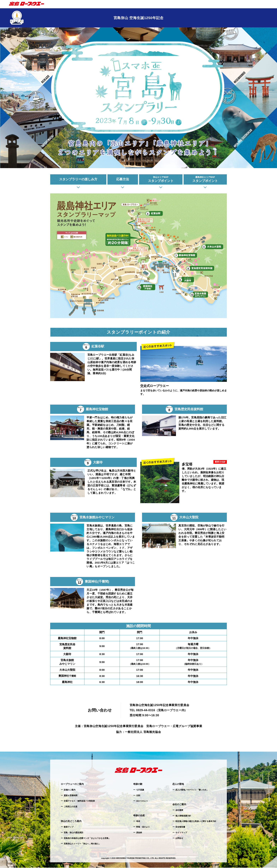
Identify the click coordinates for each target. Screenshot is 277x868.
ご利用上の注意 (71, 807)
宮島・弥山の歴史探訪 (73, 833)
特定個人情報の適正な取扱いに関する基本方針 (196, 822)
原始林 (139, 833)
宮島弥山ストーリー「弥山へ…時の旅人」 (82, 844)
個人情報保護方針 (183, 816)
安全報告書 (180, 827)
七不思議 (140, 790)
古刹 (138, 796)
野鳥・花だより (143, 827)
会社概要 (179, 810)
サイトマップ (181, 833)
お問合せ (179, 839)
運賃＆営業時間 (71, 796)
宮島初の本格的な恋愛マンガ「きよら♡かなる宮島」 (87, 839)
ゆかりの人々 (142, 801)
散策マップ (69, 827)
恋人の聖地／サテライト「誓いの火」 (192, 790)
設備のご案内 (70, 790)
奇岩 (138, 822)
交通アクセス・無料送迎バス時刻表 (79, 801)
